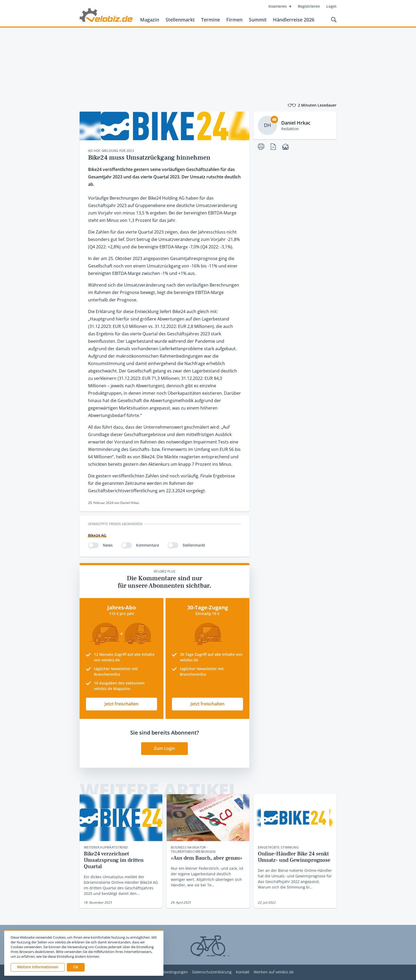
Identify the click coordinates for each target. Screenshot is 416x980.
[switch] (93, 545)
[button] (76, 967)
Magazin (150, 20)
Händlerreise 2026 (294, 20)
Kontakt (243, 972)
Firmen (234, 20)
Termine (211, 20)
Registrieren (309, 6)
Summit (258, 20)
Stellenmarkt (180, 20)
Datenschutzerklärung (212, 972)
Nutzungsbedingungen (167, 972)
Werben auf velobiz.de (274, 972)
